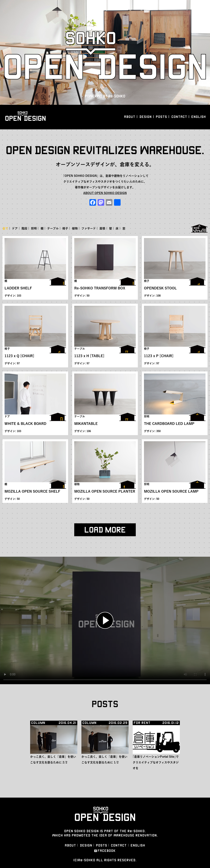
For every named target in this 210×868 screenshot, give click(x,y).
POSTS (161, 117)
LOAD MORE (105, 530)
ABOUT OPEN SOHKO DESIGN (105, 193)
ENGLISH (199, 117)
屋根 (102, 228)
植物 (75, 228)
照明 (34, 228)
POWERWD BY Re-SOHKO (105, 96)
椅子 (65, 228)
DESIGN (146, 117)
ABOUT (130, 117)
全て (5, 228)
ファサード (89, 228)
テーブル (53, 228)
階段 (24, 228)
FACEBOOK (107, 851)
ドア (15, 228)
